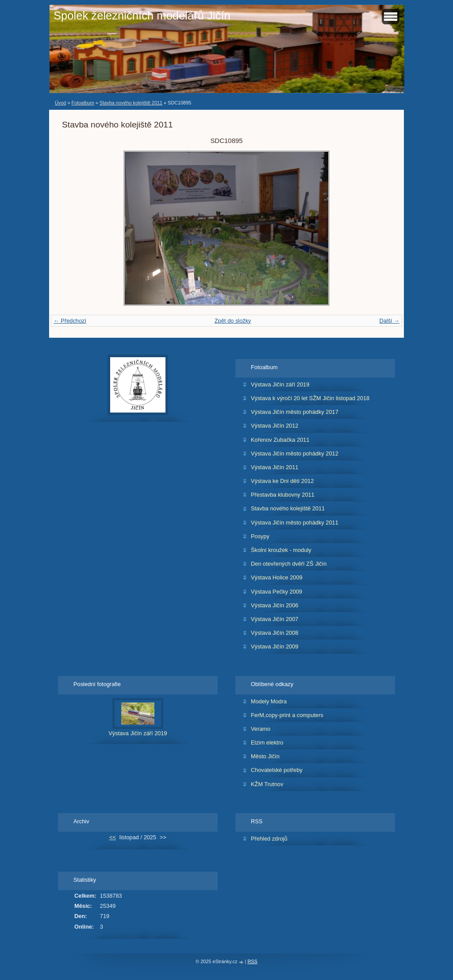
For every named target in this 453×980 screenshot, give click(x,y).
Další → (389, 321)
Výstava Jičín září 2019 (280, 384)
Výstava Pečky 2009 (276, 592)
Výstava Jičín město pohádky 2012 (295, 453)
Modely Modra (269, 701)
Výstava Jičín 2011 (274, 467)
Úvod (60, 103)
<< (113, 837)
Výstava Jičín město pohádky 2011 (295, 523)
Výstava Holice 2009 (277, 577)
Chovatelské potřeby (277, 770)
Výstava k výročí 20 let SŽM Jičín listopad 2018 (310, 398)
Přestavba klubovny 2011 (283, 495)
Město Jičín (265, 756)
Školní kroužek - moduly (281, 550)
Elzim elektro (267, 743)
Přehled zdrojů (269, 839)
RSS (252, 961)
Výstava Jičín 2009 (274, 646)
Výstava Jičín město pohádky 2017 (295, 412)
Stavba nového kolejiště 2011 (131, 103)
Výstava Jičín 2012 (274, 426)
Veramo (261, 729)
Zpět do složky (233, 321)
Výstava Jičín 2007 (274, 619)
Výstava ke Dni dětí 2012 (282, 481)
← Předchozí (70, 321)
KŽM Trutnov (267, 784)
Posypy (260, 536)
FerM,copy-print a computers (287, 715)
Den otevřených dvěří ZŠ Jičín (289, 564)
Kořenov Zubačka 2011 (280, 440)
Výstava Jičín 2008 (274, 633)
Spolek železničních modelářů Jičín (142, 15)
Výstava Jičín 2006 (274, 605)
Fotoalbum (83, 103)
